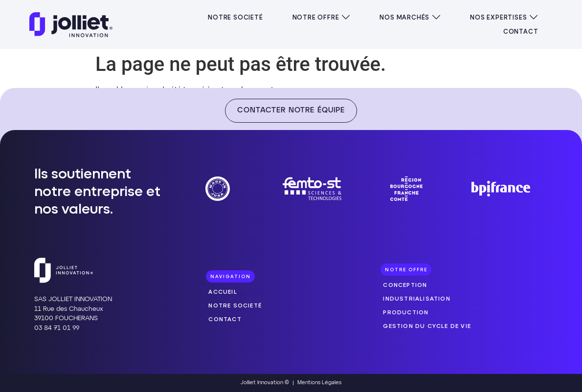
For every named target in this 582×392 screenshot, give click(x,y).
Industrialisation (416, 298)
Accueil (223, 292)
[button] (322, 18)
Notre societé (235, 305)
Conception (405, 285)
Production (406, 312)
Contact (225, 319)
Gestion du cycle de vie (427, 326)
